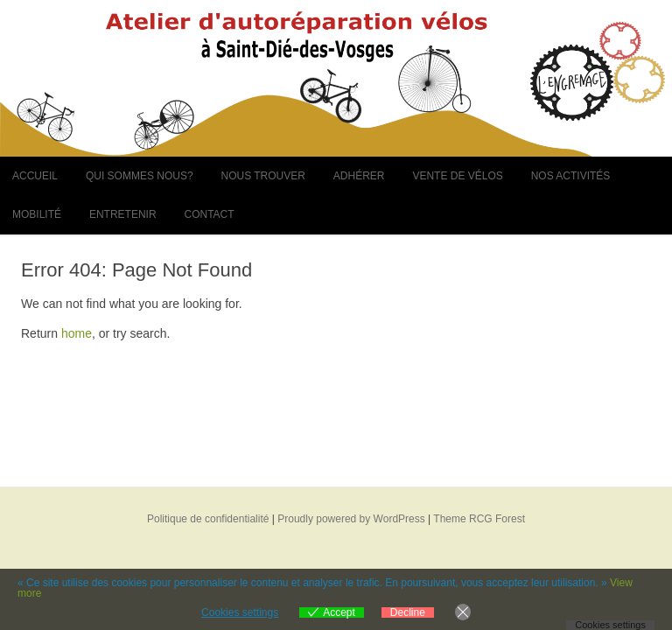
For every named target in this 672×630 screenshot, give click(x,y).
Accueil (35, 176)
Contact (209, 214)
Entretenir (123, 214)
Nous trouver (262, 176)
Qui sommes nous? (140, 176)
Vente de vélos (457, 176)
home (77, 333)
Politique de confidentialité (208, 519)
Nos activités (571, 176)
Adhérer (359, 176)
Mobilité (37, 214)
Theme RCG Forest (479, 519)
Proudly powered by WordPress (351, 519)
